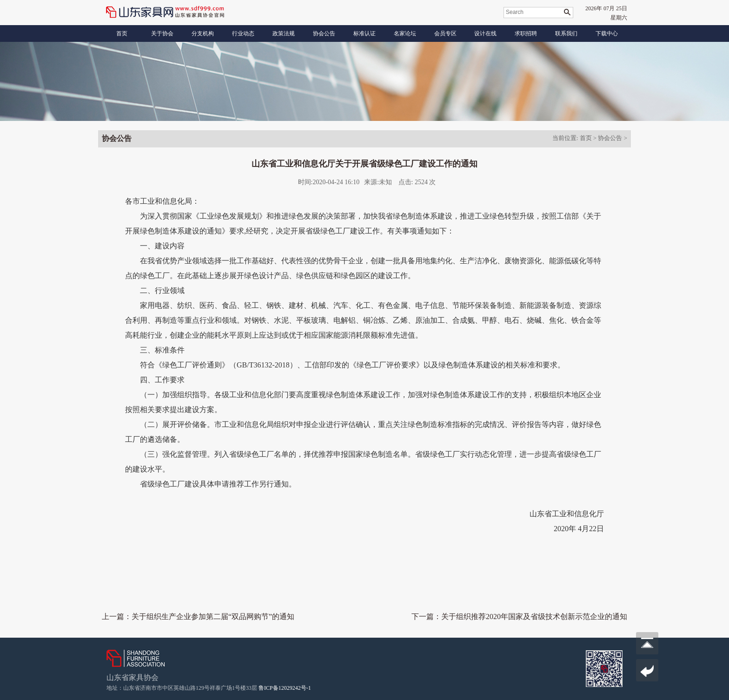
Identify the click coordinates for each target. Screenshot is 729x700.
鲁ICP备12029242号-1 (285, 688)
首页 (122, 33)
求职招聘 (526, 33)
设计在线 (485, 33)
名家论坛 (405, 33)
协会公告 (324, 33)
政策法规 (284, 33)
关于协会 (162, 33)
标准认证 (364, 33)
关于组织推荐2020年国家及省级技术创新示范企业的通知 (534, 617)
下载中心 (607, 33)
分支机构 (203, 33)
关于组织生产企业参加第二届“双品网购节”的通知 (213, 617)
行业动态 (243, 33)
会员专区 (445, 33)
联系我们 (566, 33)
